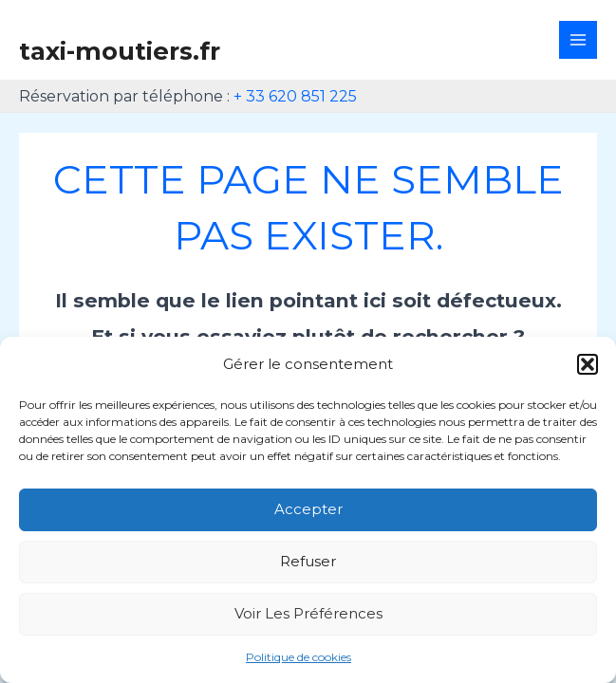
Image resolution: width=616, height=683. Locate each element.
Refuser (308, 561)
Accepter (308, 509)
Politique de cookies (299, 657)
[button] (588, 364)
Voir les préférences (308, 613)
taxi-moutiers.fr (120, 51)
